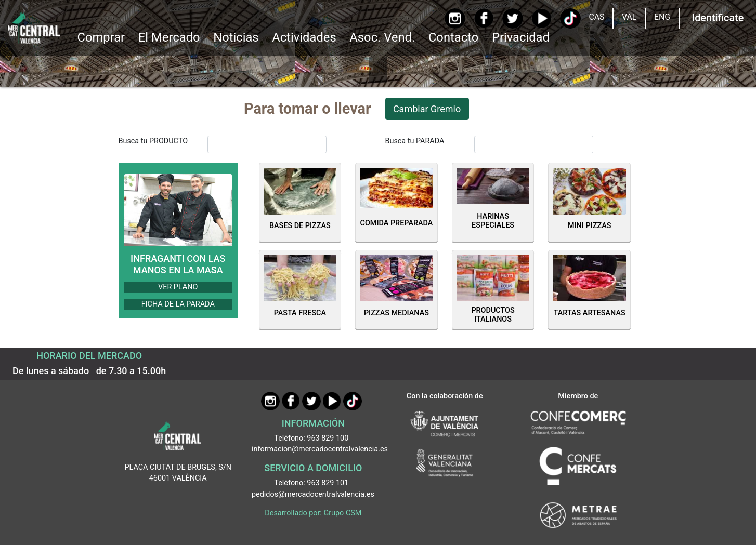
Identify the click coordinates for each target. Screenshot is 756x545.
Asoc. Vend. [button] (382, 37)
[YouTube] (542, 18)
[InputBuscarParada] (534, 144)
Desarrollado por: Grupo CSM (313, 513)
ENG (662, 17)
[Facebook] (484, 18)
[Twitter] (512, 18)
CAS (596, 17)
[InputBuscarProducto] (267, 144)
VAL (629, 17)
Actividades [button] (304, 37)
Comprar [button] (101, 37)
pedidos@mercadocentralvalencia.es (313, 494)
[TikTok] (570, 18)
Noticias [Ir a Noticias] (236, 37)
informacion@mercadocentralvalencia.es (320, 449)
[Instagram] (455, 18)
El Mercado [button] (169, 37)
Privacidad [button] (521, 37)
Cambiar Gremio (427, 109)
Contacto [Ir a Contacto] (453, 37)
